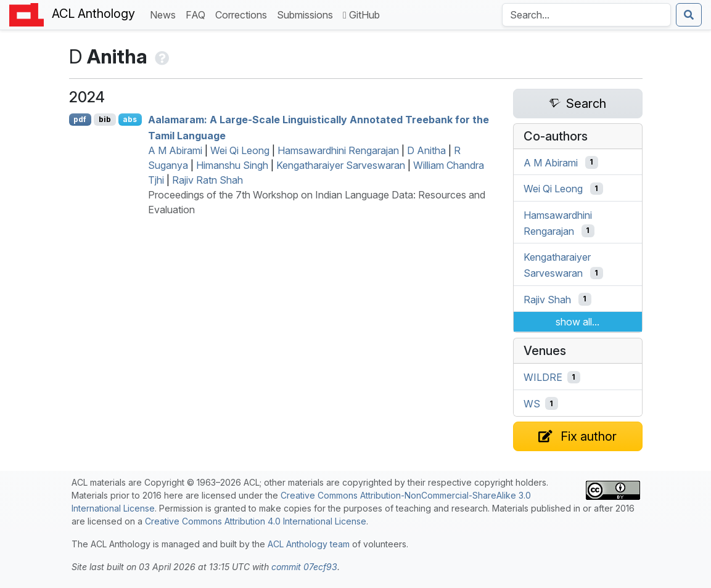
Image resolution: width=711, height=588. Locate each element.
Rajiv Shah (547, 299)
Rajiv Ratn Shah (208, 180)
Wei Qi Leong (240, 150)
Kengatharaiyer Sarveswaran (341, 165)
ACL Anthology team (309, 544)
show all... (577, 322)
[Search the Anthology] (586, 15)
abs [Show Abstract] (130, 119)
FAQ (198, 14)
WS (532, 404)
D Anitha (426, 150)
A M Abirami (175, 150)
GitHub (361, 15)
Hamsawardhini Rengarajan (338, 150)
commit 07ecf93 (304, 567)
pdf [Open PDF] (80, 119)
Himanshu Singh (232, 165)
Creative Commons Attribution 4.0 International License (256, 521)
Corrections (244, 14)
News (165, 14)
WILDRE (543, 377)
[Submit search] (689, 15)
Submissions (307, 14)
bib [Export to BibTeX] (105, 119)
